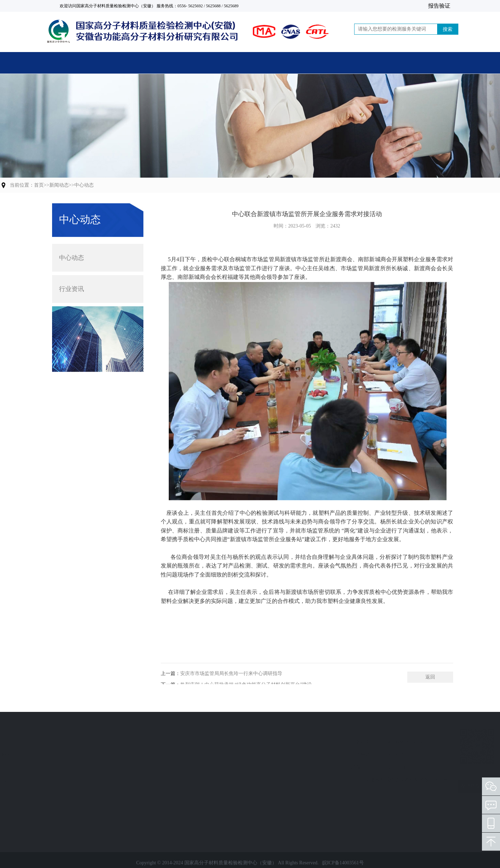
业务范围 (65, 729)
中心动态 (84, 185)
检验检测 (62, 742)
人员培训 (62, 805)
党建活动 (343, 64)
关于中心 (209, 64)
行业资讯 (72, 280)
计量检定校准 (67, 755)
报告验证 (439, 6)
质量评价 (62, 767)
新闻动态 (276, 64)
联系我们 (410, 64)
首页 (75, 64)
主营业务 (142, 64)
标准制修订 (65, 780)
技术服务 (62, 792)
